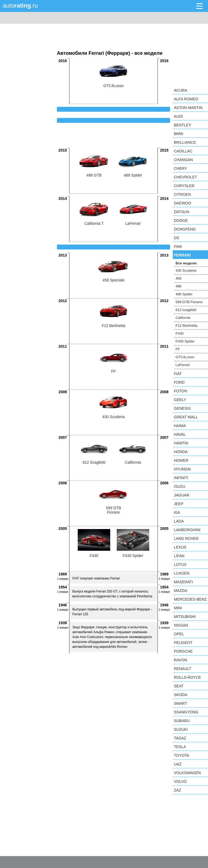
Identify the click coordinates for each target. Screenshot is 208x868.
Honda (181, 452)
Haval (180, 434)
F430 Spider (185, 341)
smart (181, 703)
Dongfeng (185, 229)
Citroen (182, 194)
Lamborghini (187, 530)
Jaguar (182, 495)
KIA (177, 513)
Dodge (181, 220)
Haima (180, 426)
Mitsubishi (185, 617)
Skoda (181, 695)
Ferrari (182, 255)
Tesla (180, 747)
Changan (183, 160)
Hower (181, 460)
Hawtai (181, 443)
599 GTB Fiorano (189, 302)
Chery (181, 168)
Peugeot (183, 643)
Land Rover (186, 539)
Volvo (180, 781)
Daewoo (183, 203)
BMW (178, 134)
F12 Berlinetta (186, 326)
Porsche (183, 651)
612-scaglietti (186, 310)
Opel (179, 634)
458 (178, 278)
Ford (179, 382)
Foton (181, 391)
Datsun (182, 212)
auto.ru (20, 6)
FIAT (178, 374)
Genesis (182, 408)
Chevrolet (186, 177)
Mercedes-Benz (190, 599)
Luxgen (182, 573)
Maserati (183, 582)
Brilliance (185, 142)
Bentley (183, 125)
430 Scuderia (186, 270)
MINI (178, 608)
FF (178, 349)
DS (176, 238)
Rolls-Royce (187, 677)
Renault (183, 669)
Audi (178, 116)
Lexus (180, 547)
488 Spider (184, 294)
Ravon (181, 660)
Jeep (179, 504)
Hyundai (182, 469)
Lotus (180, 565)
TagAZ (180, 738)
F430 (180, 333)
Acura (181, 90)
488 (178, 286)
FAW (178, 246)
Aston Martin (188, 108)
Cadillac (183, 151)
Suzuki (181, 729)
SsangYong (186, 712)
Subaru (182, 721)
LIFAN (179, 556)
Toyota (181, 755)
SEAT (179, 686)
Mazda (181, 591)
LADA (179, 521)
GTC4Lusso (185, 357)
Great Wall (186, 417)
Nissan (181, 625)
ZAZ (177, 790)
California (183, 318)
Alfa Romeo (186, 99)
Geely (180, 400)
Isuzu (180, 486)
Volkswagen (187, 773)
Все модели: (186, 263)
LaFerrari (183, 365)
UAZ (178, 764)
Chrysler (184, 186)
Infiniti (181, 478)
